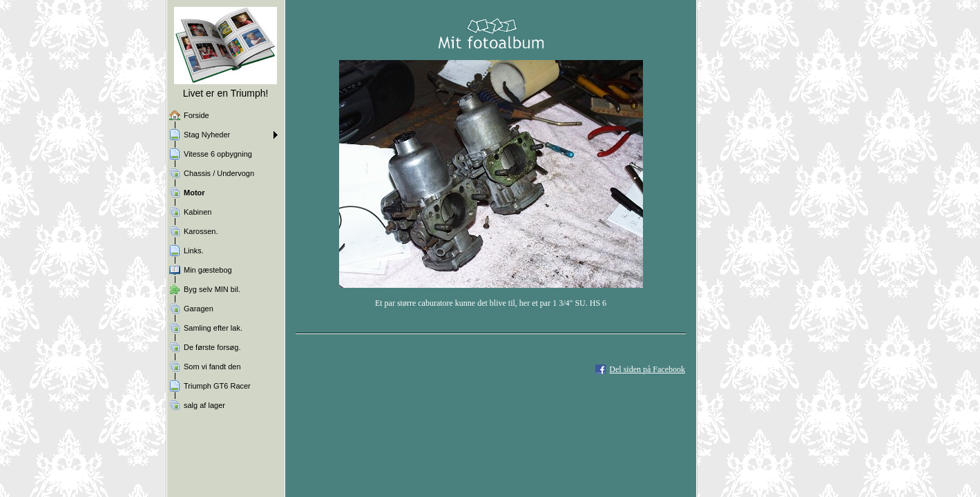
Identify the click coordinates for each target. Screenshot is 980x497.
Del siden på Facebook (647, 369)
